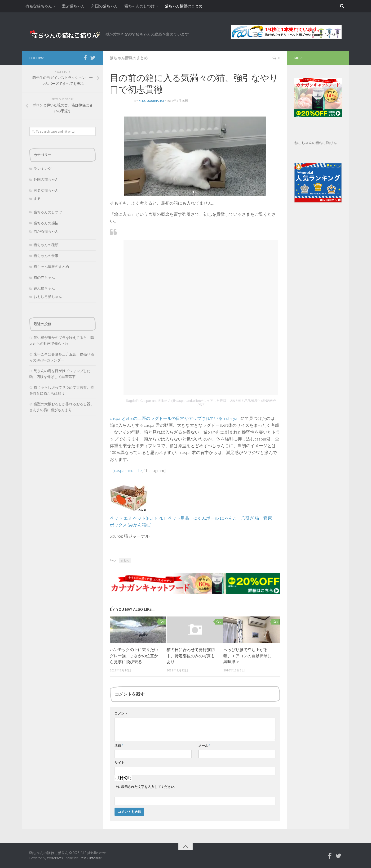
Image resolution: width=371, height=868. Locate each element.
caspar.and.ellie (128, 470)
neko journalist (152, 101)
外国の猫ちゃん (105, 6)
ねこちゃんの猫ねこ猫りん (316, 143)
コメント (121, 713)
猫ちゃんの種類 (46, 245)
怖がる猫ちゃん (46, 231)
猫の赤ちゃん (44, 277)
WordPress (55, 858)
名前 (119, 746)
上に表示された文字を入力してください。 (146, 787)
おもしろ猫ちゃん (48, 297)
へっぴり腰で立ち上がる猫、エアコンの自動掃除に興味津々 (247, 656)
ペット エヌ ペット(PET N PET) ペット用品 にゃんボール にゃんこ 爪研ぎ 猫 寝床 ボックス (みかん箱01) (193, 518)
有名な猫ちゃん (39, 6)
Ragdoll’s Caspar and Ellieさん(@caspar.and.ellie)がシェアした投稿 (176, 401)
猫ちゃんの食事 (46, 256)
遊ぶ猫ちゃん (73, 6)
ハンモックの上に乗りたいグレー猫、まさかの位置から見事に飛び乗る (134, 656)
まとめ (125, 560)
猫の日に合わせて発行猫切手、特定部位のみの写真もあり (191, 656)
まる (37, 199)
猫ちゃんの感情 (46, 223)
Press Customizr (90, 858)
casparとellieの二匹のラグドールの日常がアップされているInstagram (175, 418)
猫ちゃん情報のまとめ (184, 6)
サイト (119, 763)
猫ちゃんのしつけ (140, 6)
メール (204, 746)
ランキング (42, 169)
